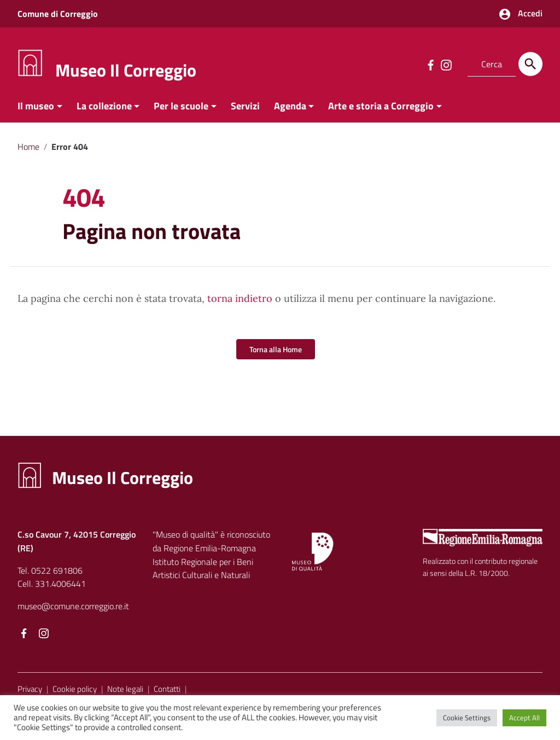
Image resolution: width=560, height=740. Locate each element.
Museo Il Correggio (126, 70)
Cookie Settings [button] (467, 718)
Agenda (290, 106)
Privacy (30, 689)
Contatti (167, 689)
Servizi (245, 106)
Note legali (125, 689)
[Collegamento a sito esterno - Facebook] (430, 64)
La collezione (104, 106)
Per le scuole (181, 106)
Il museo (36, 106)
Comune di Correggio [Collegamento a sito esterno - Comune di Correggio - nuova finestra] (58, 14)
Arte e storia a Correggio (381, 106)
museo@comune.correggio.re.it (73, 606)
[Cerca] (530, 64)
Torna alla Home (276, 349)
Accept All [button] (524, 718)
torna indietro (240, 298)
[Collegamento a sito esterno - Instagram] (446, 64)
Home (28, 147)
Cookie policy (75, 689)
